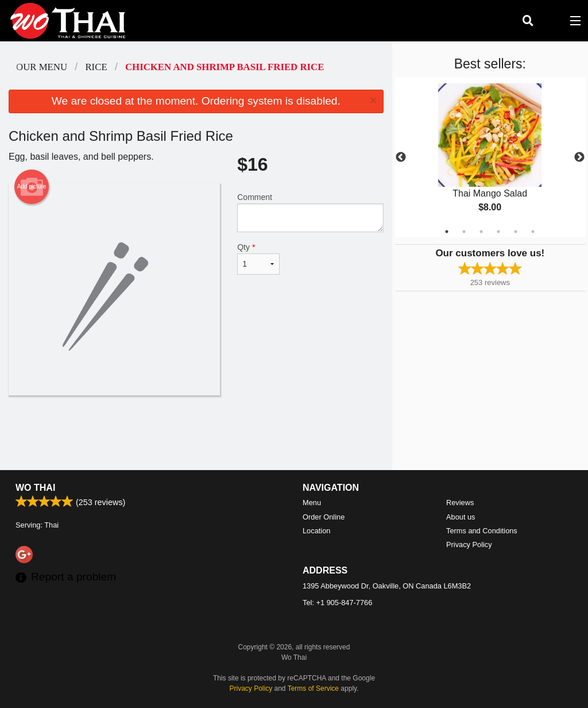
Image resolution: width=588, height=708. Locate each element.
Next (579, 157)
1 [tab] (447, 232)
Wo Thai (35, 488)
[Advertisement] (196, 433)
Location (316, 531)
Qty (258, 259)
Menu (312, 503)
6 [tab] (533, 232)
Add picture (32, 187)
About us (461, 517)
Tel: (337, 603)
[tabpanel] (490, 157)
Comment (310, 212)
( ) (551, 21)
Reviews (460, 503)
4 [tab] (498, 232)
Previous (401, 157)
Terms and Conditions (482, 531)
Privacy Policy (469, 545)
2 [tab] (464, 232)
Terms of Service (313, 688)
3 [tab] (481, 232)
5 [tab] (516, 232)
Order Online (324, 517)
